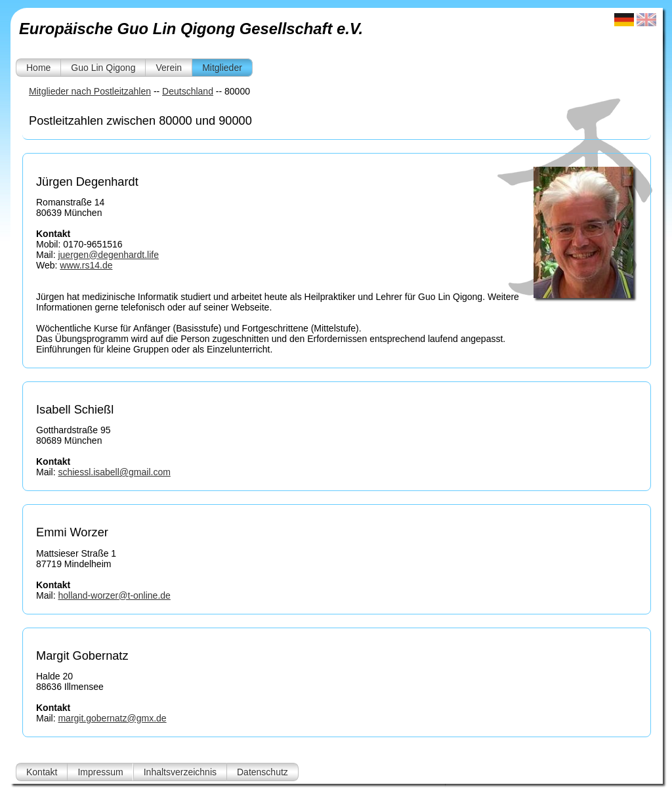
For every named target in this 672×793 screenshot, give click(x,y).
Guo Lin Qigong (103, 68)
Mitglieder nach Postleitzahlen (90, 91)
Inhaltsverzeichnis (180, 772)
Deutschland (188, 91)
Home (38, 68)
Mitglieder (222, 68)
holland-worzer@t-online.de (114, 595)
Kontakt (42, 772)
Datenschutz (262, 772)
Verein (169, 68)
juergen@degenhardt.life (108, 255)
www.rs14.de (86, 265)
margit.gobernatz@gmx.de (112, 718)
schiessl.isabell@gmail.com (114, 472)
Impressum (100, 772)
